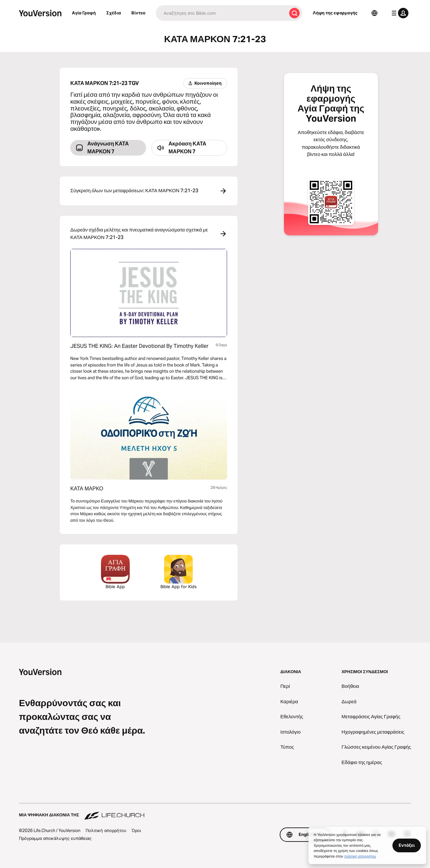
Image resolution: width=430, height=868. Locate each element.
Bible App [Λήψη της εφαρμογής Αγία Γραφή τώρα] (115, 572)
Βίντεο (138, 13)
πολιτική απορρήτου (360, 856)
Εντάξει (407, 845)
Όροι (136, 830)
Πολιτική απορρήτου (106, 830)
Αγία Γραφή (84, 13)
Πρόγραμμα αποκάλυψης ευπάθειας (55, 838)
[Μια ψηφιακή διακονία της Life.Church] (215, 812)
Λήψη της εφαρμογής (335, 13)
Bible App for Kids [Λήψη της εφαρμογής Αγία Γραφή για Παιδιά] (179, 572)
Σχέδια (114, 13)
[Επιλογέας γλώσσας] (374, 13)
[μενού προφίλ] (399, 13)
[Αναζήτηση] (221, 13)
